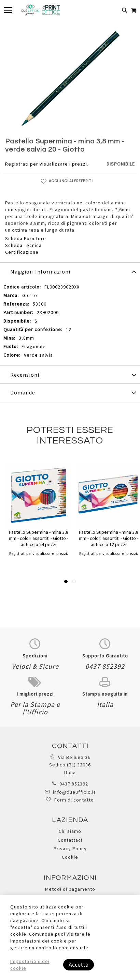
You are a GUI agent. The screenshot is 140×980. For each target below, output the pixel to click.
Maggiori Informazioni (40, 271)
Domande (23, 392)
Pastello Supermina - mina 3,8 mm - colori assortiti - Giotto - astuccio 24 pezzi (39, 538)
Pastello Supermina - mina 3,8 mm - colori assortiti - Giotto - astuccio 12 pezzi (109, 538)
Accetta (79, 965)
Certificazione (22, 252)
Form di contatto (74, 800)
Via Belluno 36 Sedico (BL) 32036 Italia (70, 765)
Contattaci (70, 840)
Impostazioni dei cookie (30, 965)
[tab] (70, 271)
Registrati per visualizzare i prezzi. (47, 164)
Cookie (70, 857)
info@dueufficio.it (74, 792)
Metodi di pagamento (70, 889)
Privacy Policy (70, 849)
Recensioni (25, 375)
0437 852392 (74, 784)
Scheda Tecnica (23, 245)
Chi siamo (70, 831)
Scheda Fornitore (26, 238)
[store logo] (41, 10)
